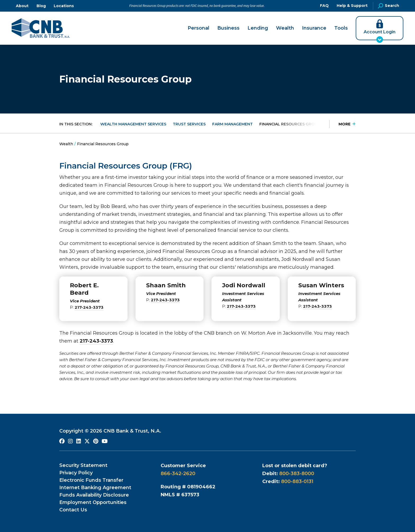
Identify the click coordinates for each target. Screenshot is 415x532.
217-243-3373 (89, 307)
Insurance (314, 28)
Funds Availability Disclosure (94, 495)
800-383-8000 (297, 474)
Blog (41, 6)
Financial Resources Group (290, 124)
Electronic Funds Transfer (91, 480)
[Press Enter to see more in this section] (342, 124)
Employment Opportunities (93, 502)
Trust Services (189, 124)
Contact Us (73, 510)
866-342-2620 (178, 474)
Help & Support (352, 6)
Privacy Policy (76, 473)
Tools (341, 28)
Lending (258, 28)
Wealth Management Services (133, 124)
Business (228, 28)
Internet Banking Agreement (95, 488)
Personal (199, 28)
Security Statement (83, 465)
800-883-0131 (297, 481)
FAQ (324, 6)
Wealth (285, 28)
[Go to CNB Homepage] (41, 28)
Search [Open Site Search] (388, 6)
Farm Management (233, 124)
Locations (64, 6)
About (22, 6)
